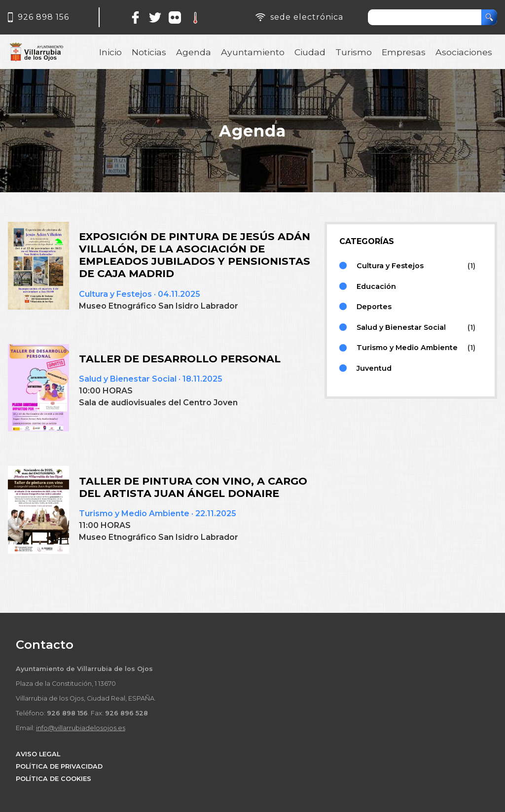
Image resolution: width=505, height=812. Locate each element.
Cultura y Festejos (115, 294)
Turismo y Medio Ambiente (134, 513)
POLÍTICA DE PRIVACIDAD (59, 766)
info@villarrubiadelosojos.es (81, 728)
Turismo (354, 52)
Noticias (149, 52)
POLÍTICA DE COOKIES (54, 779)
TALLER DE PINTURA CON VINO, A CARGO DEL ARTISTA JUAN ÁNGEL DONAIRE (193, 487)
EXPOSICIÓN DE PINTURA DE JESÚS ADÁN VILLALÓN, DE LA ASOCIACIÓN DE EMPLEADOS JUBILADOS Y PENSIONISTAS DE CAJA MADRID (195, 255)
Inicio (110, 52)
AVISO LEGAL (38, 754)
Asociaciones (464, 52)
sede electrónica (307, 17)
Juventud (374, 368)
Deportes (374, 307)
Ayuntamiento (253, 52)
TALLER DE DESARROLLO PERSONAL (180, 359)
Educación (376, 286)
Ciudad (310, 52)
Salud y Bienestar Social (128, 379)
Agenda (194, 52)
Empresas (404, 52)
